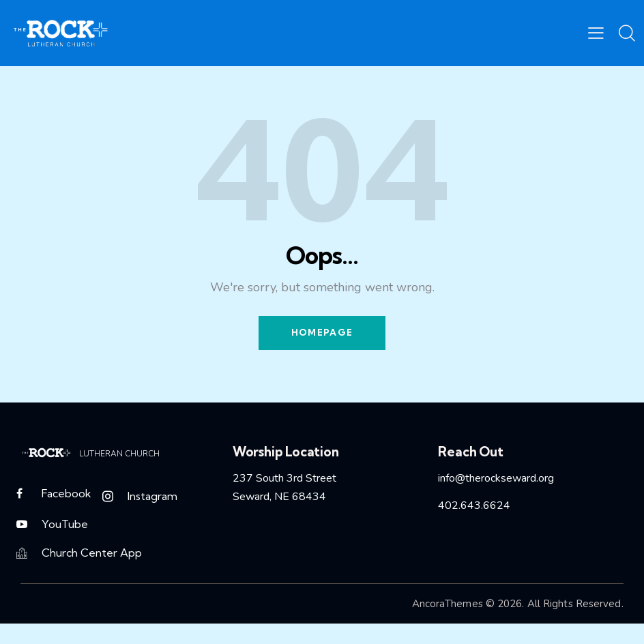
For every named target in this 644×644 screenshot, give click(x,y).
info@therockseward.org (496, 478)
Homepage (322, 333)
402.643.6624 (474, 506)
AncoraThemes (448, 606)
